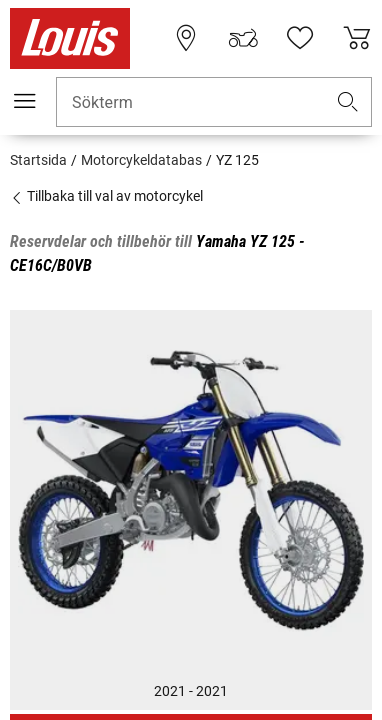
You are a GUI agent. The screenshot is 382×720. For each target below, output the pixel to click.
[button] (348, 102)
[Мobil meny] (25, 101)
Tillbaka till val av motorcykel (106, 196)
